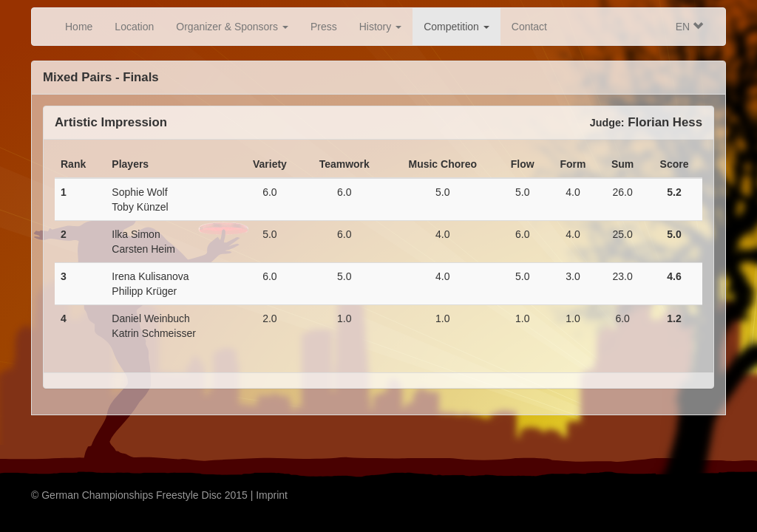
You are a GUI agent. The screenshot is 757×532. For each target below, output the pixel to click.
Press (324, 27)
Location (134, 27)
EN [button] (689, 27)
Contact (529, 27)
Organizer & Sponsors (232, 27)
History (380, 27)
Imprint (272, 495)
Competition (456, 27)
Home (79, 27)
